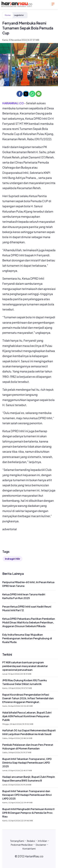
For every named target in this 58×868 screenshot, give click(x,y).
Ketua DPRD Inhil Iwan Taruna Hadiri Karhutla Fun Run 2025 (24, 596)
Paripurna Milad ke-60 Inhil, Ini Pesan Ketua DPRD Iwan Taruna (28, 584)
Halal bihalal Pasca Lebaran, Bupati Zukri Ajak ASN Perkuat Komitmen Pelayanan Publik (27, 716)
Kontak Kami (29, 849)
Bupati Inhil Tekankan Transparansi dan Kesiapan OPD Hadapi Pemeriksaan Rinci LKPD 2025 (27, 795)
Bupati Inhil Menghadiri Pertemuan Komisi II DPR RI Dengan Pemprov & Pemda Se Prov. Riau (28, 813)
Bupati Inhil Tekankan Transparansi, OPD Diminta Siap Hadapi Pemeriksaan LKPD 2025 (27, 763)
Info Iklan (42, 841)
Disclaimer (41, 845)
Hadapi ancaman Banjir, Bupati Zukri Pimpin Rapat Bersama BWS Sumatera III (29, 779)
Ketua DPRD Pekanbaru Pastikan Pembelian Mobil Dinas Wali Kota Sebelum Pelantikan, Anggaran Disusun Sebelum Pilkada (29, 622)
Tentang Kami (17, 841)
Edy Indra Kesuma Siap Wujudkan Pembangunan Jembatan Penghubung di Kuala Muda (27, 638)
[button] (20, 94)
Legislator (19, 15)
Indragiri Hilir (13, 559)
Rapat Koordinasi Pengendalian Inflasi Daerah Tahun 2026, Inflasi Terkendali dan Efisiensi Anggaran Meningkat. (28, 698)
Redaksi (31, 841)
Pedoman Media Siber (22, 845)
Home (8, 15)
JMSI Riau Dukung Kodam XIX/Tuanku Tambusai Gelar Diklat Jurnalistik (25, 682)
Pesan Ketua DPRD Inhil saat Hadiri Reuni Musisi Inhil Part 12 (27, 608)
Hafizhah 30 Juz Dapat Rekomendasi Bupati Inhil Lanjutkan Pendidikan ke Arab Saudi (29, 732)
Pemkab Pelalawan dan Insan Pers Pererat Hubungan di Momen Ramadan (28, 747)
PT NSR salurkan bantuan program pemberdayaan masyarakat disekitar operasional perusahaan (25, 666)
